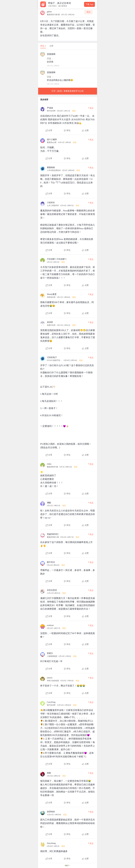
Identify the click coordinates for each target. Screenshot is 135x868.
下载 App (89, 4)
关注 (88, 12)
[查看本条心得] (68, 118)
